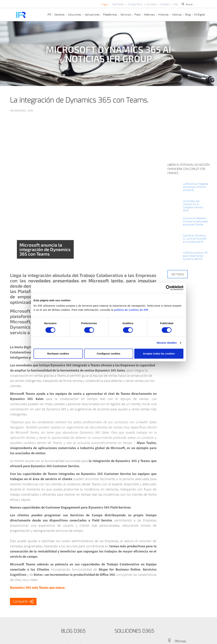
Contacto (151, 4)
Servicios (126, 14)
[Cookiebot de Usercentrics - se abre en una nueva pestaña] (168, 288)
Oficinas (180, 641)
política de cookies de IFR (131, 310)
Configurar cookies (109, 354)
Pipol (138, 14)
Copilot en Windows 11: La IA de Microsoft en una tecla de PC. (195, 239)
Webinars (149, 14)
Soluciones (75, 14)
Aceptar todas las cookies (159, 354)
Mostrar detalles (167, 343)
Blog (188, 14)
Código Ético (135, 4)
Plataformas (110, 14)
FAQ (176, 4)
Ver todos (178, 274)
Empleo (165, 4)
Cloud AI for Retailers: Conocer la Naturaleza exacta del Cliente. (195, 221)
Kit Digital (199, 14)
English (105, 4)
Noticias (177, 14)
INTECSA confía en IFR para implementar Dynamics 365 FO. (195, 256)
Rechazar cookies (58, 354)
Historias (163, 14)
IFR (49, 14)
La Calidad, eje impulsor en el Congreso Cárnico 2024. (193, 206)
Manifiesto (118, 4)
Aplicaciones (92, 14)
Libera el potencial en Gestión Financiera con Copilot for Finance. (188, 169)
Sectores (60, 14)
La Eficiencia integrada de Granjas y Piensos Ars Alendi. (196, 187)
